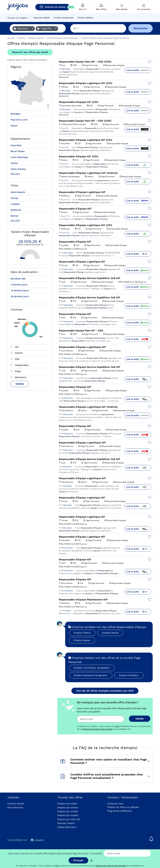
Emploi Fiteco (82, 633)
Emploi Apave (82, 640)
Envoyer (78, 860)
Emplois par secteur (68, 807)
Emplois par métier (67, 804)
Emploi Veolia (110, 633)
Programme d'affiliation (120, 811)
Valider (20, 384)
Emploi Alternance (67, 827)
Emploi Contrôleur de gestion (92, 668)
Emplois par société (68, 811)
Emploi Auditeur (129, 675)
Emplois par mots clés (69, 819)
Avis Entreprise (15, 807)
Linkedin (37, 840)
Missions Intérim (66, 823)
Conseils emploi (16, 804)
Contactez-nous (115, 804)
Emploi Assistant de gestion (91, 675)
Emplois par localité (68, 815)
